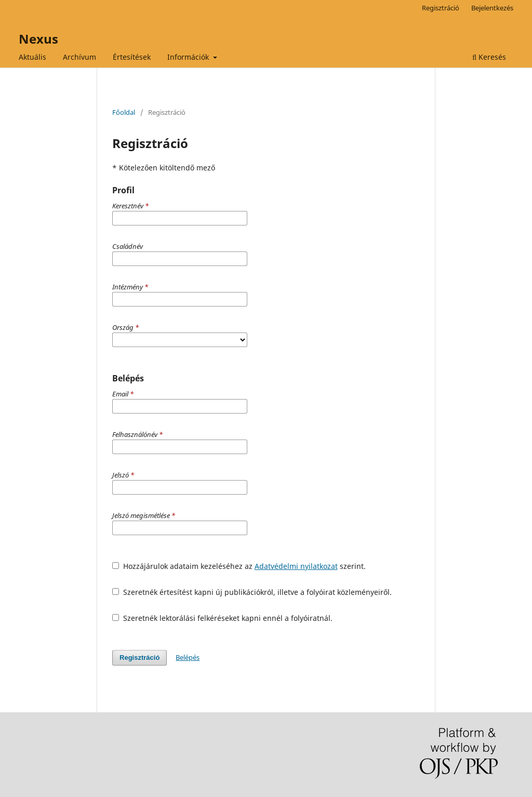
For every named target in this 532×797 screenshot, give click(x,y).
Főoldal (124, 112)
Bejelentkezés (492, 8)
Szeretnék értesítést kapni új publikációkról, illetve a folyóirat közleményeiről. (252, 592)
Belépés (188, 657)
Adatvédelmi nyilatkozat (296, 566)
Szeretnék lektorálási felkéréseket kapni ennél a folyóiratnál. (222, 618)
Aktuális (32, 57)
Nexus (38, 39)
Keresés (489, 57)
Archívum (79, 57)
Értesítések (132, 57)
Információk (189, 57)
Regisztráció (441, 8)
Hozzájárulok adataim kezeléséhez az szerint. (239, 566)
